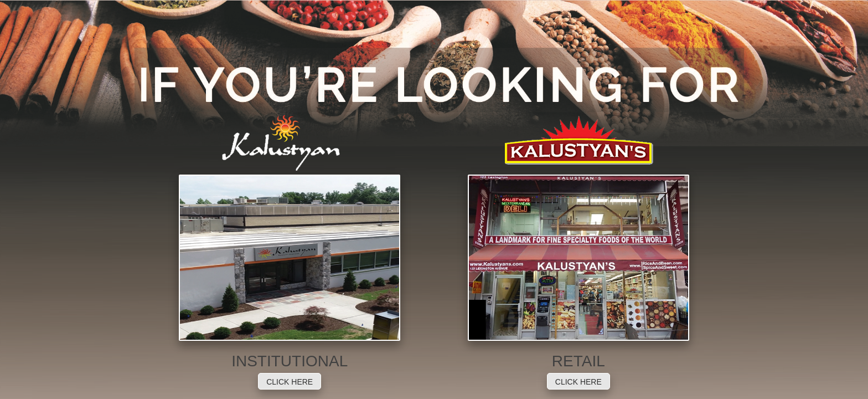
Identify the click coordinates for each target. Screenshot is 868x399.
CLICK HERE (290, 382)
